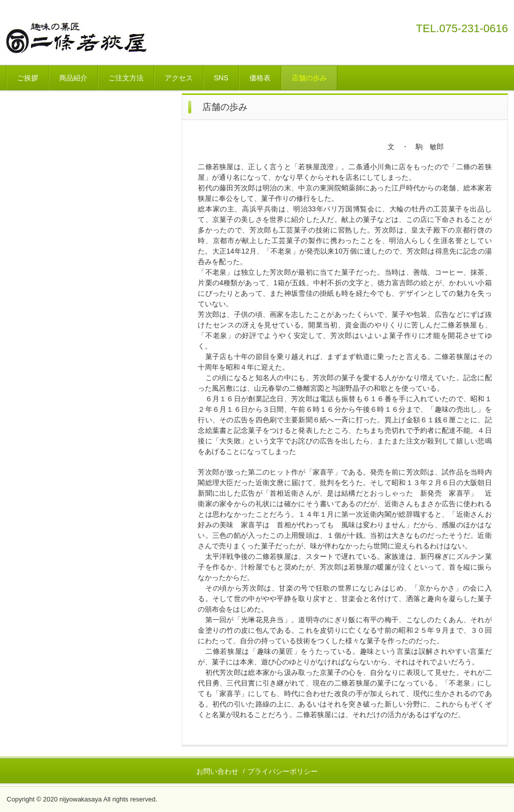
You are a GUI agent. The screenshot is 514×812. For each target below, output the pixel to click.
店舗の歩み (309, 78)
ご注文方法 (126, 78)
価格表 (260, 78)
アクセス (179, 78)
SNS (221, 78)
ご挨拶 (28, 78)
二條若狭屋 (88, 37)
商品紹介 (73, 78)
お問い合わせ (217, 771)
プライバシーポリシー (283, 771)
